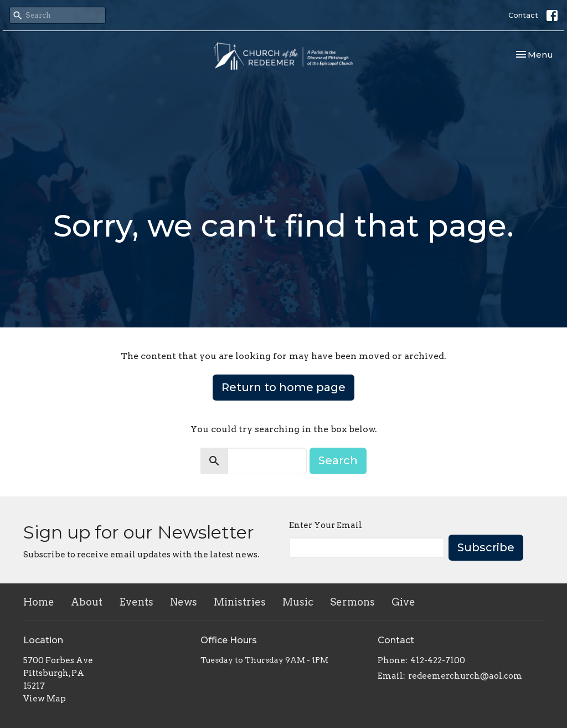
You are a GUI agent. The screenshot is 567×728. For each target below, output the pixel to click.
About (87, 602)
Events (136, 602)
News (184, 602)
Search (338, 460)
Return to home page (283, 387)
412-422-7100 (438, 660)
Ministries (240, 602)
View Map (45, 699)
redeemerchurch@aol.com (465, 676)
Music (298, 602)
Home (39, 602)
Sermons (352, 602)
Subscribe (486, 547)
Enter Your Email (326, 525)
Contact (523, 15)
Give (403, 602)
